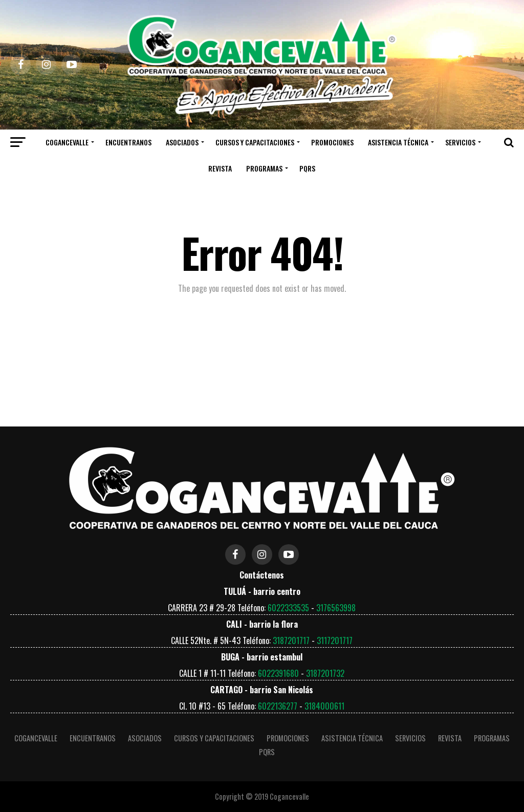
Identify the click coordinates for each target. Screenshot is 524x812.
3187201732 (325, 673)
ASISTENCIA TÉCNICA (398, 142)
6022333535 (288, 608)
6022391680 (278, 673)
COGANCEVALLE (67, 142)
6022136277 (278, 706)
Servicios (460, 142)
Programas (264, 168)
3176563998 (336, 608)
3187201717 (291, 640)
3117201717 (335, 640)
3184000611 (324, 706)
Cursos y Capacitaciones (255, 142)
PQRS (307, 168)
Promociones (332, 142)
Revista (220, 168)
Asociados (182, 142)
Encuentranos (128, 142)
